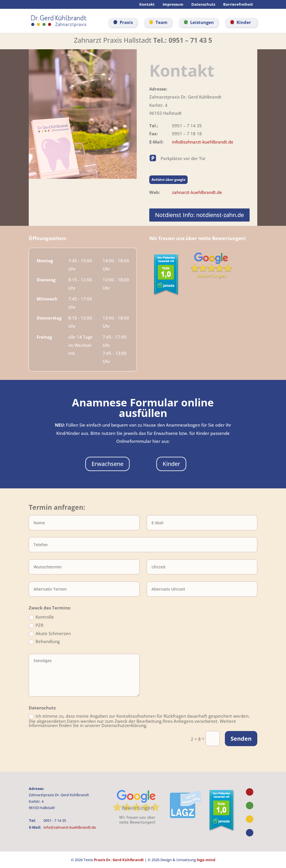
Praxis (126, 22)
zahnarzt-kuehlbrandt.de (197, 192)
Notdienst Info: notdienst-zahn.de (199, 215)
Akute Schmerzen (50, 634)
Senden (241, 739)
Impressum (173, 5)
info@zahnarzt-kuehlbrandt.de (203, 142)
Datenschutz (203, 5)
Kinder (244, 22)
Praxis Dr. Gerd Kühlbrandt (119, 860)
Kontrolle (41, 617)
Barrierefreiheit (238, 5)
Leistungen (202, 22)
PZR (36, 626)
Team (161, 22)
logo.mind (206, 860)
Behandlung (44, 642)
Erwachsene (107, 464)
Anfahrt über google (168, 180)
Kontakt (147, 5)
